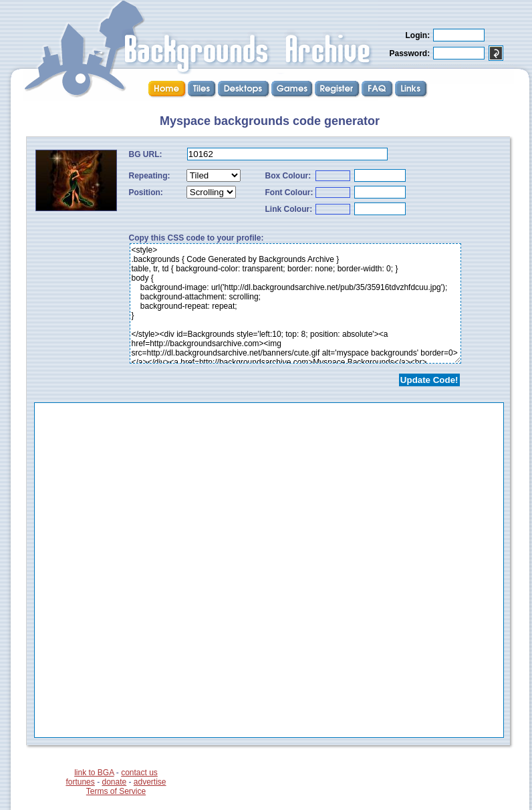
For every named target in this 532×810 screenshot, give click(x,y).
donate (114, 782)
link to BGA (94, 773)
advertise (150, 782)
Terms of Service (116, 791)
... (269, 570)
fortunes (80, 782)
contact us (139, 773)
